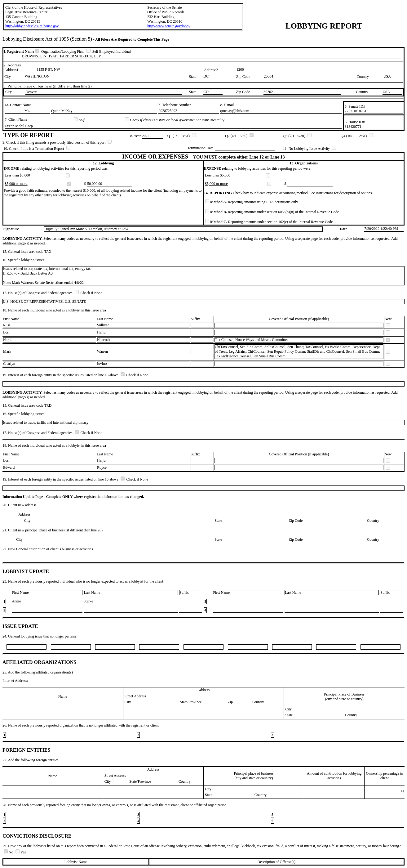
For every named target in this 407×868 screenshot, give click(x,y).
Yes (21, 852)
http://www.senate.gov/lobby (169, 26)
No (9, 852)
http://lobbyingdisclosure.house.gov (32, 26)
